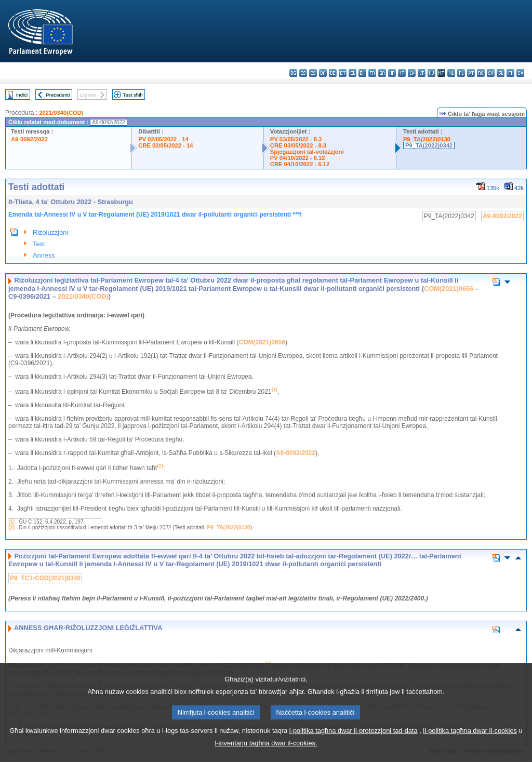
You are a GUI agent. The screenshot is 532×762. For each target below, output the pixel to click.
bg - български (293, 73)
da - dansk (323, 73)
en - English (362, 73)
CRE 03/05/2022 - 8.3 (298, 145)
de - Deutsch (333, 73)
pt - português (471, 73)
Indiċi (22, 95)
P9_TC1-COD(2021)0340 (45, 578)
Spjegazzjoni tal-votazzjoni (307, 152)
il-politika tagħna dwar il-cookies (470, 744)
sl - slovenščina (501, 73)
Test (39, 244)
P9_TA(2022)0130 (427, 139)
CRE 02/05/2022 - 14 (165, 145)
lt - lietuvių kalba (422, 73)
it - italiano (402, 73)
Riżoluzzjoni (50, 232)
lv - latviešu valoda (412, 73)
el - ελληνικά (353, 73)
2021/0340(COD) (61, 113)
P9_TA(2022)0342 (429, 145)
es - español (303, 73)
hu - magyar (431, 73)
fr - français (372, 73)
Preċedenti (58, 95)
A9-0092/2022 (29, 139)
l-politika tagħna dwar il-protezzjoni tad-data (354, 744)
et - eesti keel (343, 73)
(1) (11, 522)
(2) (11, 527)
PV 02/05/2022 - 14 (163, 139)
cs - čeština (313, 73)
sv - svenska (520, 73)
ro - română (481, 73)
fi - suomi (510, 73)
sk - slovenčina (491, 73)
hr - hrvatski (392, 73)
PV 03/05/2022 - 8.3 (296, 139)
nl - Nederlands (451, 73)
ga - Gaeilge (382, 73)
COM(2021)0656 (449, 289)
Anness (44, 255)
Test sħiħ (133, 95)
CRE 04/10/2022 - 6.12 (300, 164)
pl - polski (461, 73)
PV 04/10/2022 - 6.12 (298, 158)
